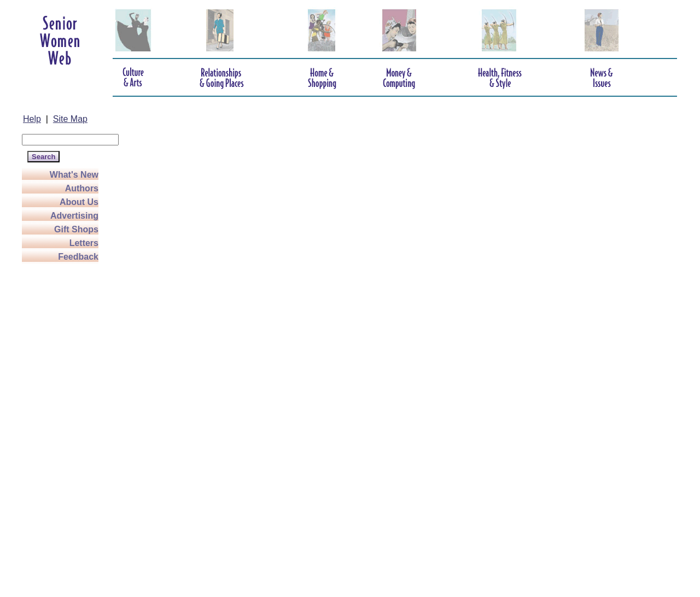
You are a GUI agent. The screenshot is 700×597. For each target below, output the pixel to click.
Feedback (78, 257)
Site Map (70, 119)
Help (32, 119)
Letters (84, 243)
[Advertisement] (66, 428)
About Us (79, 202)
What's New (74, 175)
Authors (82, 188)
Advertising (74, 216)
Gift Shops (76, 229)
